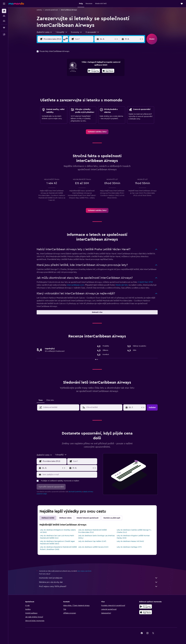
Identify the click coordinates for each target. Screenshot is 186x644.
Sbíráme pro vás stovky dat (98, 582)
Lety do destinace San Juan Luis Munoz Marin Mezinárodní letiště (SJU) (57, 537)
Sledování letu (122, 285)
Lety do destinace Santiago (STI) (129, 547)
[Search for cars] (4, 21)
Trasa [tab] (41, 400)
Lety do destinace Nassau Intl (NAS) (130, 541)
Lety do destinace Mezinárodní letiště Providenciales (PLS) (92, 531)
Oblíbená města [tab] (65, 518)
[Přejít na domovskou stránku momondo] (16, 4)
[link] (97, 132)
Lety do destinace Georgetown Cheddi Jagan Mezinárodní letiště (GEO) (57, 543)
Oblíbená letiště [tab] (48, 518)
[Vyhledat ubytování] (4, 16)
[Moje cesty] (4, 28)
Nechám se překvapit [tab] (112, 518)
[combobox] (44, 32)
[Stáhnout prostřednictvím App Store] (108, 71)
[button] (4, 4)
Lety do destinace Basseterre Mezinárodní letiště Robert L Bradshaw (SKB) (58, 548)
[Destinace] (86, 39)
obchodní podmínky (75, 492)
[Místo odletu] (55, 39)
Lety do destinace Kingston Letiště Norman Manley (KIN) (133, 537)
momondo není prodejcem (98, 578)
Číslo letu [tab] (50, 400)
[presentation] (108, 71)
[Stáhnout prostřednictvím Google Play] (94, 71)
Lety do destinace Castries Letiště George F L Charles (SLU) (134, 531)
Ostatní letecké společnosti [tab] (88, 518)
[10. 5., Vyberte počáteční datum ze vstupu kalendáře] (135, 407)
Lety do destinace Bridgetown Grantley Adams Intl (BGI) (58, 531)
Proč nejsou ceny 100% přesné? (98, 586)
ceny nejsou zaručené (84, 571)
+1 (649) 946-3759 (145, 282)
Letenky (39, 10)
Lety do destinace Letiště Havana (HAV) (93, 547)
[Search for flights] (4, 11)
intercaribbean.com (75, 285)
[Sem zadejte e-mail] (69, 475)
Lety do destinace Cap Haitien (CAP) (92, 541)
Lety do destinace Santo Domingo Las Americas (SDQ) (96, 537)
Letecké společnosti (51, 10)
